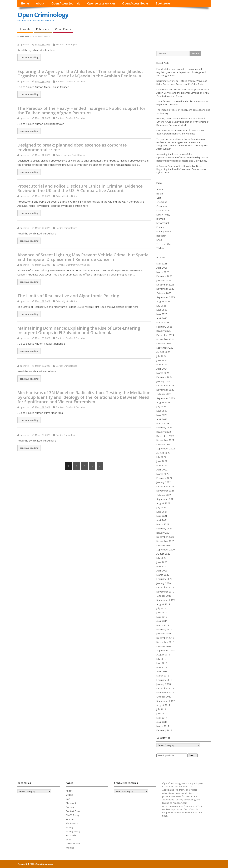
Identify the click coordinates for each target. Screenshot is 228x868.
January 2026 (164, 280)
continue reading (29, 57)
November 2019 (165, 592)
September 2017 (166, 701)
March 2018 (163, 676)
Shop (159, 240)
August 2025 (163, 302)
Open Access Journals (66, 3)
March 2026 (163, 272)
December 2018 (165, 638)
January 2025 (164, 331)
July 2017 (161, 709)
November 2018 (165, 642)
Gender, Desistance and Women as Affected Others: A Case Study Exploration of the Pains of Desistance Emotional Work (183, 122)
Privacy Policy (164, 231)
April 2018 (162, 671)
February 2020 (164, 579)
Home (25, 3)
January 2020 (164, 583)
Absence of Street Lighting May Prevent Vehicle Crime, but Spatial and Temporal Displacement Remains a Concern (84, 257)
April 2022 (162, 470)
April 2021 (162, 520)
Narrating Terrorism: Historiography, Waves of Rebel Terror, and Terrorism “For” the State (182, 82)
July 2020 (161, 558)
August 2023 (163, 402)
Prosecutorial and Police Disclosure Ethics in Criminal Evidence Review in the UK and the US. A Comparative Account (80, 188)
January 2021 (164, 533)
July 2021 (161, 508)
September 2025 (166, 297)
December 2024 (165, 335)
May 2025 (162, 314)
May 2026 (162, 264)
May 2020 (162, 566)
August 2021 (163, 503)
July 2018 (161, 659)
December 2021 (165, 486)
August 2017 (163, 705)
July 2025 (161, 306)
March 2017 (163, 726)
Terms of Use (164, 244)
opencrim (25, 45)
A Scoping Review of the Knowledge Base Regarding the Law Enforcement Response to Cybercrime (181, 169)
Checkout (162, 202)
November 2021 (165, 491)
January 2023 (164, 432)
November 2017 (165, 693)
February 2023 (164, 428)
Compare (162, 206)
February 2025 (164, 327)
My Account (163, 223)
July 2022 (161, 457)
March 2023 (163, 423)
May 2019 (162, 617)
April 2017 (162, 722)
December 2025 (165, 285)
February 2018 (164, 680)
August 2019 (163, 604)
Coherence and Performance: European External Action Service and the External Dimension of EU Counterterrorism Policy (183, 93)
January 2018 (164, 684)
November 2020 (165, 541)
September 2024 (166, 348)
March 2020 (163, 575)
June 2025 (162, 310)
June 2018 (162, 663)
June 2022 (162, 461)
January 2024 (164, 381)
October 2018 (164, 646)
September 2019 (166, 600)
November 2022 (165, 440)
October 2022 (164, 444)
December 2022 (165, 436)
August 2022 (163, 453)
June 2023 (162, 411)
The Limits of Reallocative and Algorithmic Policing (68, 296)
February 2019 (164, 629)
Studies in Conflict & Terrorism (71, 81)
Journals (25, 29)
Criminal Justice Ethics (66, 196)
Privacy (160, 227)
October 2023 (164, 394)
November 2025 (165, 289)
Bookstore (163, 3)
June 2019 (162, 613)
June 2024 (162, 360)
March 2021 (163, 524)
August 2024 (163, 352)
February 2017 (164, 730)
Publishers (43, 29)
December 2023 (165, 385)
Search (192, 755)
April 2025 (162, 318)
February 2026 (164, 276)
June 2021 (162, 512)
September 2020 (166, 550)
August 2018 (163, 655)
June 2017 (162, 714)
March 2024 (163, 373)
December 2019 (165, 587)
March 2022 (163, 474)
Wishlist (160, 248)
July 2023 (161, 407)
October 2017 (164, 697)
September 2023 (166, 398)
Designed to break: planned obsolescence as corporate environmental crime (72, 147)
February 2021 (164, 529)
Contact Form (164, 210)
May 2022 (162, 465)
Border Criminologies (66, 45)
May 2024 (162, 364)
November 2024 (165, 339)
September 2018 (166, 650)
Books (160, 194)
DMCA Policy (163, 215)
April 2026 (162, 268)
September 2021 (166, 499)
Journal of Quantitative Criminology (73, 265)
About (40, 3)
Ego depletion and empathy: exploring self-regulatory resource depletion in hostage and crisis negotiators (181, 72)
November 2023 (165, 390)
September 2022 (166, 449)
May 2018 (162, 667)
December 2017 (165, 688)
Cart (159, 198)
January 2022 (164, 482)
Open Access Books (135, 3)
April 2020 (162, 571)
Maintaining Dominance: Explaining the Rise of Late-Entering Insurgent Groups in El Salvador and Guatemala (79, 330)
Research (161, 236)
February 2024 (164, 377)
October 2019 (164, 596)
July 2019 (161, 608)
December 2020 (165, 537)
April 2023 (162, 419)
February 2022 (164, 478)
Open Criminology (43, 15)
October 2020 (164, 545)
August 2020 (163, 554)
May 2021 (162, 516)
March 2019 (163, 625)
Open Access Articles (101, 3)
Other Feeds (63, 29)
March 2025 (163, 323)
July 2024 (161, 356)
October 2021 (164, 495)
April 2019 (162, 621)
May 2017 (162, 718)
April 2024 (162, 369)
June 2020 (162, 562)
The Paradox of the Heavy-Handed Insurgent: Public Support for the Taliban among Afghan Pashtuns (81, 110)
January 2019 (164, 634)
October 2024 (164, 343)
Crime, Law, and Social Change (71, 155)
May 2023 (162, 415)
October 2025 (164, 293)
